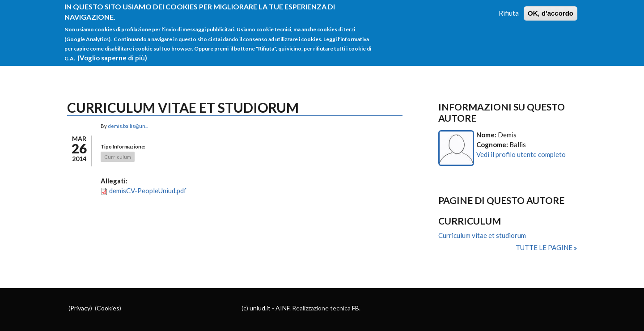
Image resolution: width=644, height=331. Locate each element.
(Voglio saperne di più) (112, 52)
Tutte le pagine (545, 247)
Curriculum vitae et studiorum (482, 235)
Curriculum (118, 157)
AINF (282, 308)
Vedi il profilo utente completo (521, 154)
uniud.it (260, 308)
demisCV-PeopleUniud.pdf (148, 191)
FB (356, 308)
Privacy (80, 308)
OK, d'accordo (551, 8)
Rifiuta (509, 8)
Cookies (108, 308)
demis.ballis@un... (128, 126)
